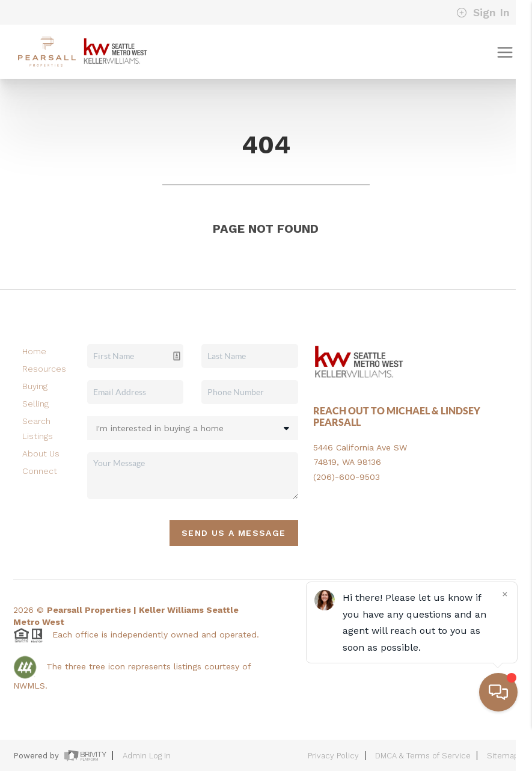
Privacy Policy (333, 756)
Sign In (483, 13)
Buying (35, 386)
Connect (40, 471)
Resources (44, 369)
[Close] (505, 639)
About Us (41, 453)
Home (34, 351)
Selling (35, 404)
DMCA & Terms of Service (423, 756)
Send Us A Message (234, 533)
